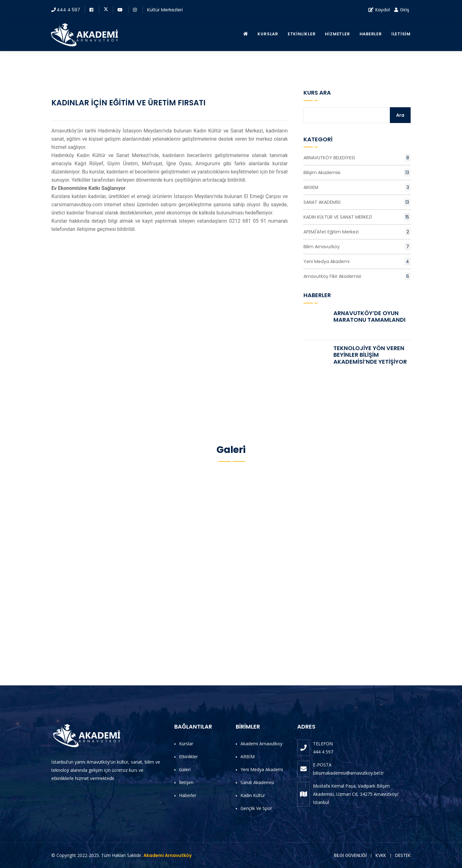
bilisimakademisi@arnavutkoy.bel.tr (348, 773)
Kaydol (379, 10)
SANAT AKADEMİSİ (357, 202)
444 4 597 (68, 10)
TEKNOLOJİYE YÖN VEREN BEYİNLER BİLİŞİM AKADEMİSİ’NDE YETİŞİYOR (370, 355)
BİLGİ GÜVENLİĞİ (350, 855)
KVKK (381, 855)
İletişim (186, 782)
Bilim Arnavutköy (357, 247)
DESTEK (403, 855)
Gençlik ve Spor (256, 808)
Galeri (185, 769)
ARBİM (248, 757)
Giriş (402, 10)
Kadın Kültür (253, 795)
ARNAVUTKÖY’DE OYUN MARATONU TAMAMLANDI (370, 317)
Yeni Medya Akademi (357, 261)
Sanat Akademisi (257, 782)
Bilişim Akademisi (357, 173)
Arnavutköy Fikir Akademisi (357, 276)
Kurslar (268, 34)
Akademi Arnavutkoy (261, 744)
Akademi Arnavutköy (167, 855)
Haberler (371, 34)
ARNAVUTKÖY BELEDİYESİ (357, 158)
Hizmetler (337, 34)
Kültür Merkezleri (165, 10)
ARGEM (357, 187)
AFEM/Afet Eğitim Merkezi (357, 232)
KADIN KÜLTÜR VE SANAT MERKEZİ (357, 217)
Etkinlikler (302, 34)
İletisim (401, 34)
